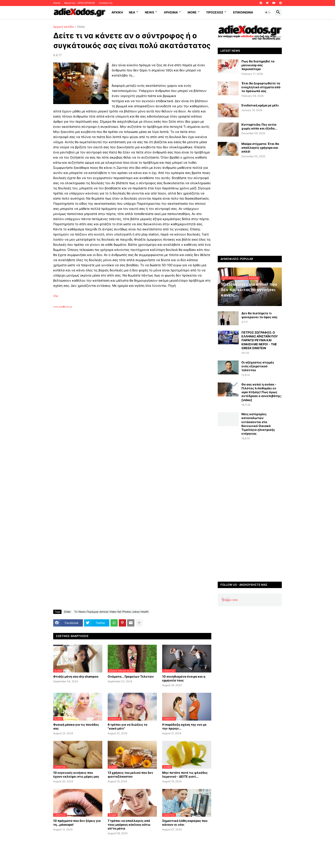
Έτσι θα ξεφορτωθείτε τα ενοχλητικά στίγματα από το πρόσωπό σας (261, 87)
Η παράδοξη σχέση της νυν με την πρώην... (184, 726)
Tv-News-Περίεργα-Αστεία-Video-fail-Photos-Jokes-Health (111, 612)
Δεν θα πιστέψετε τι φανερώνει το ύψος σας (259, 315)
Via (56, 296)
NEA (132, 12)
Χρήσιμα (171, 12)
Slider (81, 27)
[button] (268, 12)
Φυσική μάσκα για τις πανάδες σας (76, 726)
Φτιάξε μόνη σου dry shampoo (76, 676)
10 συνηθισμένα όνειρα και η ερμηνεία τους (184, 678)
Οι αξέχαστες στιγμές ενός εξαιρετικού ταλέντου (258, 366)
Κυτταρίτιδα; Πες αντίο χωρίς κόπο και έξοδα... (259, 126)
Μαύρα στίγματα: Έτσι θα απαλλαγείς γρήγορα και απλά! (260, 148)
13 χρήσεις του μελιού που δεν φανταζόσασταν (130, 775)
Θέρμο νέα (230, 600)
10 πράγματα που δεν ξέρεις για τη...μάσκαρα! (77, 823)
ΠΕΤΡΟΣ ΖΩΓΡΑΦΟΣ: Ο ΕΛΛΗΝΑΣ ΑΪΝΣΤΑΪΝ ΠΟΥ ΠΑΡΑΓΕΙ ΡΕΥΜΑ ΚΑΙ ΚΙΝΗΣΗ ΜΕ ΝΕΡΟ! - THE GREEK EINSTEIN (260, 340)
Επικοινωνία (243, 12)
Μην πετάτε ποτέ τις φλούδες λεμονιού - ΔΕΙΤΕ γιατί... (185, 775)
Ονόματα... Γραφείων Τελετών (131, 676)
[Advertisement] (122, 357)
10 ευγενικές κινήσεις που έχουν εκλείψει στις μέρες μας (76, 775)
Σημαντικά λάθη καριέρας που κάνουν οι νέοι (185, 823)
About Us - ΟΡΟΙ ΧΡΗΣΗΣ (80, 3)
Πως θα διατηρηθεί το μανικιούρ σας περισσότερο (258, 65)
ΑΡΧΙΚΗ (117, 12)
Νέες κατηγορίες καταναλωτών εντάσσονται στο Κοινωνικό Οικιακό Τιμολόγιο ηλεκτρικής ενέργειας (258, 424)
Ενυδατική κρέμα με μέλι (260, 105)
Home (57, 3)
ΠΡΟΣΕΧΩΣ (215, 12)
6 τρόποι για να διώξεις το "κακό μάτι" (128, 726)
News (149, 12)
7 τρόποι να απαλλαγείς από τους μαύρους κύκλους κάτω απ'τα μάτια (129, 825)
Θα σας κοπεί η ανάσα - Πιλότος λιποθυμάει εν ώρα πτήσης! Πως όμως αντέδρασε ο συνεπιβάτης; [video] (262, 392)
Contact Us (106, 3)
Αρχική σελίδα (63, 27)
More (192, 12)
